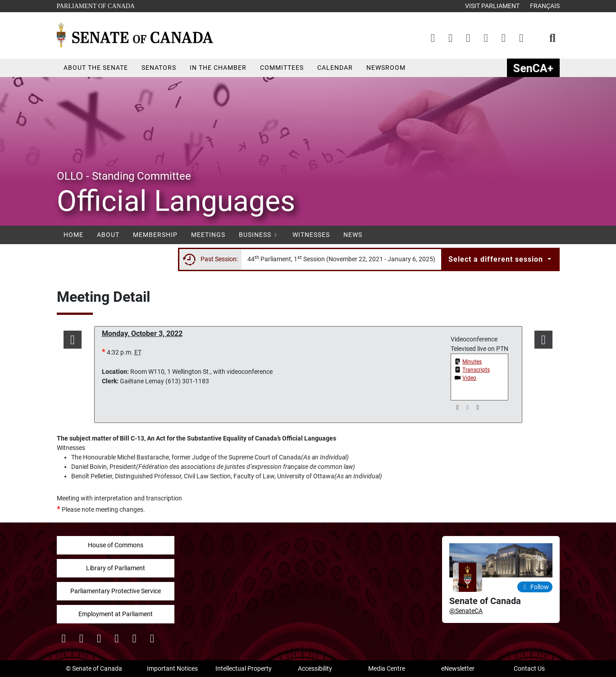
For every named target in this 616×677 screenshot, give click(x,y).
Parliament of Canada (96, 5)
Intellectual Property (244, 668)
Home (73, 235)
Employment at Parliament (116, 614)
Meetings (208, 235)
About (108, 235)
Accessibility (315, 668)
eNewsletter (458, 668)
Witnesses (311, 235)
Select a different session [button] (497, 259)
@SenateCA (466, 611)
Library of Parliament (116, 568)
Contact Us (529, 668)
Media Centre (387, 668)
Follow (535, 587)
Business (259, 235)
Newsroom (386, 68)
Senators (159, 68)
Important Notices (172, 668)
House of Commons (116, 545)
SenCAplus (533, 68)
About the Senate (96, 68)
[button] (73, 340)
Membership (155, 235)
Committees (282, 68)
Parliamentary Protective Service (116, 591)
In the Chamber (218, 68)
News (353, 235)
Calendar (335, 68)
